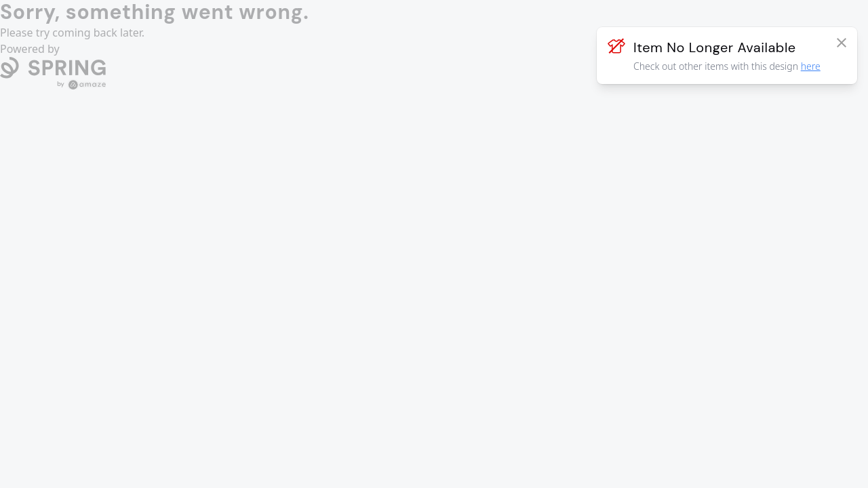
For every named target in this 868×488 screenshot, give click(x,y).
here (811, 66)
